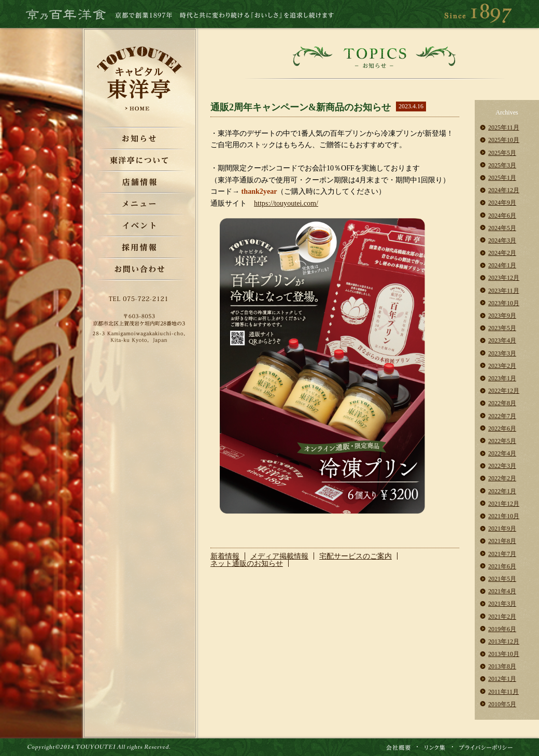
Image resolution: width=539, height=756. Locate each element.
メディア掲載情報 (279, 556)
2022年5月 (502, 441)
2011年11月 (503, 692)
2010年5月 (502, 704)
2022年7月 (502, 416)
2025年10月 (504, 140)
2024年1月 (502, 265)
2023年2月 (502, 366)
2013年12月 (504, 641)
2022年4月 (502, 453)
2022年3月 (502, 466)
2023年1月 (502, 378)
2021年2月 (502, 617)
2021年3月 (502, 604)
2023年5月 (502, 328)
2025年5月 (502, 153)
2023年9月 (502, 316)
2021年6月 (502, 566)
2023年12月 (504, 278)
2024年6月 (502, 216)
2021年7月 (502, 554)
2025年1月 (502, 178)
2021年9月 (502, 529)
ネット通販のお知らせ (247, 563)
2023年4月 (502, 340)
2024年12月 (504, 190)
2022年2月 (502, 478)
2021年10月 (504, 516)
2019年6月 (502, 629)
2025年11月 (504, 127)
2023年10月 (504, 303)
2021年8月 (502, 541)
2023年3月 (502, 353)
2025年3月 (502, 165)
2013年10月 (504, 654)
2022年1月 (502, 491)
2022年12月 (504, 391)
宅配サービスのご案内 (356, 556)
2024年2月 (502, 253)
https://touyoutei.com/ (286, 203)
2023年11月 (504, 291)
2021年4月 (502, 591)
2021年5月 (502, 579)
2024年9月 (502, 203)
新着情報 (225, 556)
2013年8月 (502, 666)
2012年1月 (502, 679)
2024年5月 (502, 228)
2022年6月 (502, 429)
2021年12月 (504, 504)
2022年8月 (502, 403)
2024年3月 (502, 240)
